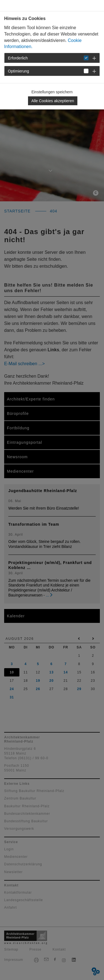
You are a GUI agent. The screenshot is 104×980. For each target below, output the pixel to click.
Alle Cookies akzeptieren (53, 101)
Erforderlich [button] (18, 58)
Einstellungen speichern (52, 92)
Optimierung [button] (19, 71)
